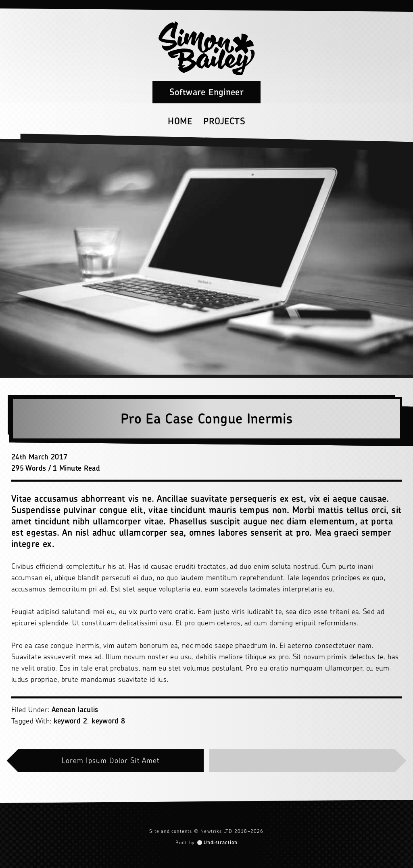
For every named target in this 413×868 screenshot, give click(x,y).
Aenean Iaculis (75, 710)
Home (180, 121)
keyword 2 (70, 721)
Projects (224, 121)
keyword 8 (108, 721)
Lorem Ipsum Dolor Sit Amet (111, 760)
